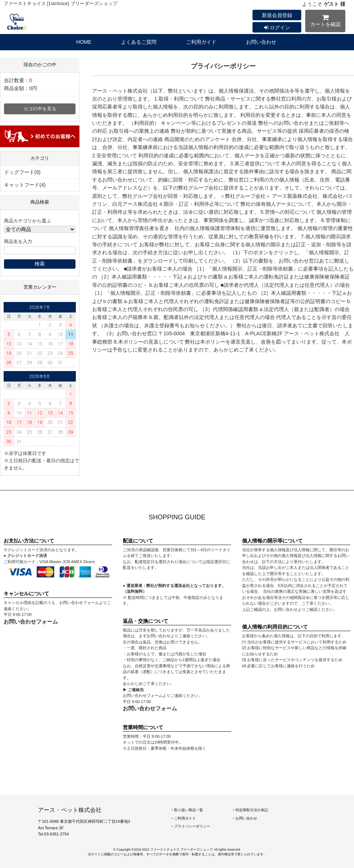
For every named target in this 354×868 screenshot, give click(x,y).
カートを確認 (325, 22)
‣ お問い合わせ (245, 818)
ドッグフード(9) (22, 172)
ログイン (277, 27)
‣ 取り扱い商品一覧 (187, 810)
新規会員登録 (277, 15)
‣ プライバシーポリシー (191, 826)
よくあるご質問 (139, 42)
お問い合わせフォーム (31, 622)
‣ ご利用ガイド (184, 818)
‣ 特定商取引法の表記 (251, 810)
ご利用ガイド (201, 42)
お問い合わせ (261, 42)
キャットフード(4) (25, 185)
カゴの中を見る (40, 109)
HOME (84, 42)
